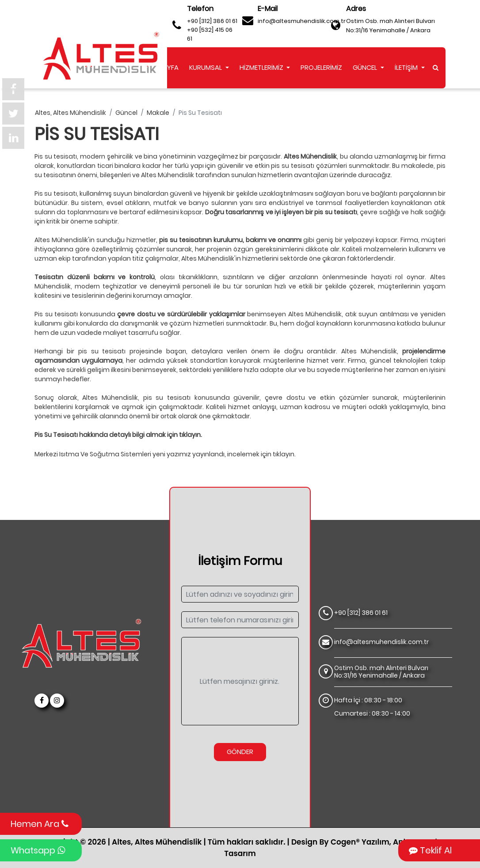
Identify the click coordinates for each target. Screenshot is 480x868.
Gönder (240, 752)
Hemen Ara (40, 824)
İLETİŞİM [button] (407, 67)
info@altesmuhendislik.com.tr (302, 21)
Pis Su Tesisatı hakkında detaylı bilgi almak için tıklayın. (118, 435)
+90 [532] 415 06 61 (210, 34)
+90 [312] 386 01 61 (212, 21)
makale (158, 113)
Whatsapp (38, 850)
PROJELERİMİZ (321, 67)
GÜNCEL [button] (366, 67)
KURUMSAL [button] (206, 67)
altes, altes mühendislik (70, 113)
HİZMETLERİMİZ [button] (262, 67)
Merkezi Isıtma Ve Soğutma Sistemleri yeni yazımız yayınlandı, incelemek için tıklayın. (165, 455)
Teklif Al (430, 850)
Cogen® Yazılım (360, 842)
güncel (126, 113)
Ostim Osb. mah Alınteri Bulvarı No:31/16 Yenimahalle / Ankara (390, 26)
